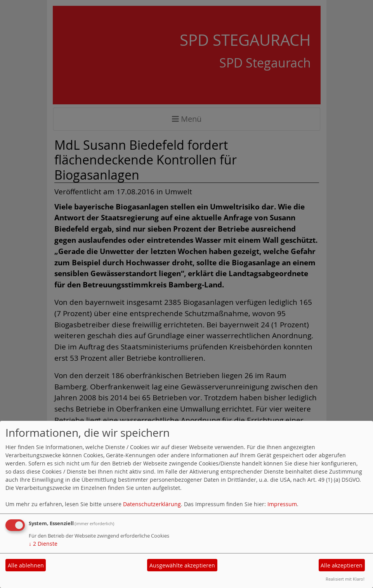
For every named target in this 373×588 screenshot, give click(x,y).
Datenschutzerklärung (152, 504)
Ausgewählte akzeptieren (182, 565)
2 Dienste (43, 544)
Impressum (282, 504)
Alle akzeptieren (342, 565)
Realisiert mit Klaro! (345, 579)
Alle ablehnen (26, 565)
